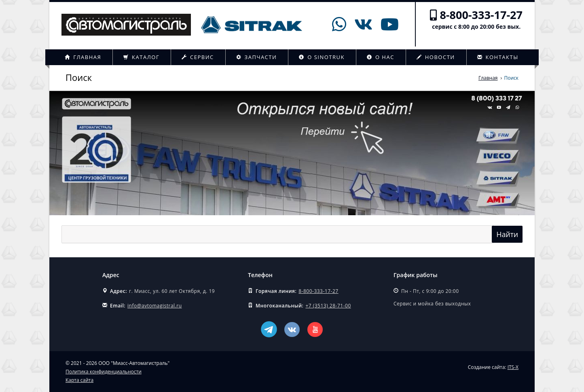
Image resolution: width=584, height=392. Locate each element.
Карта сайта (79, 380)
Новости (436, 57)
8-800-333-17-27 (481, 15)
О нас (381, 57)
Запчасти (257, 57)
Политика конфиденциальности (104, 372)
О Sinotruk (322, 57)
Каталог (141, 57)
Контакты (498, 57)
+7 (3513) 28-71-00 (328, 306)
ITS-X (513, 367)
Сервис (198, 57)
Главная (83, 57)
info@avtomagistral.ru (154, 306)
